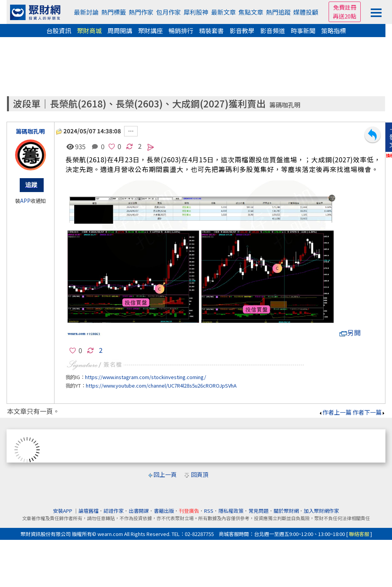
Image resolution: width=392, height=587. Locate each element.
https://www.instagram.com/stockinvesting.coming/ (146, 377)
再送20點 (345, 16)
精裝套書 (211, 31)
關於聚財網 (286, 511)
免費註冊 (345, 7)
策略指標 (334, 31)
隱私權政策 (231, 511)
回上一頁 (165, 474)
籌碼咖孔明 (285, 105)
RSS (209, 511)
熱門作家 (141, 12)
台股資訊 (59, 31)
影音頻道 (273, 31)
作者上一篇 (335, 412)
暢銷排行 (181, 31)
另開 (350, 333)
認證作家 (114, 511)
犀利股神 (196, 12)
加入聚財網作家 (321, 511)
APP (25, 201)
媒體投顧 (306, 12)
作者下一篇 (369, 412)
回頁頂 (200, 474)
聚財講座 (150, 31)
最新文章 (223, 12)
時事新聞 (303, 31)
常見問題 (259, 511)
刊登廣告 (189, 511)
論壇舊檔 (89, 511)
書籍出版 (164, 511)
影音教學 (242, 31)
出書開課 (139, 511)
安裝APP (63, 511)
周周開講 (120, 31)
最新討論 (86, 12)
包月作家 (169, 12)
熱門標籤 (114, 12)
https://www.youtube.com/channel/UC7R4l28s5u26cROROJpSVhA (161, 385)
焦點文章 (251, 12)
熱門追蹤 (278, 12)
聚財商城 (89, 31)
